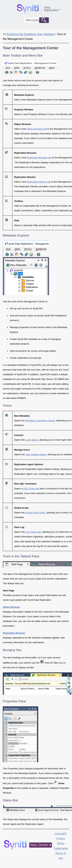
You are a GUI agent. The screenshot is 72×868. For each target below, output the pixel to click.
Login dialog (32, 440)
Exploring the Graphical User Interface (30, 34)
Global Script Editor (35, 513)
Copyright (61, 834)
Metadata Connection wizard (40, 421)
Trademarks (61, 848)
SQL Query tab (31, 489)
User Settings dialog (36, 454)
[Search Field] (36, 20)
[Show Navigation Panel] (67, 9)
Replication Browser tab (39, 158)
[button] (44, 20)
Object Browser (11, 607)
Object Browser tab (37, 129)
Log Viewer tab (33, 532)
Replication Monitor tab (39, 182)
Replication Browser (14, 633)
